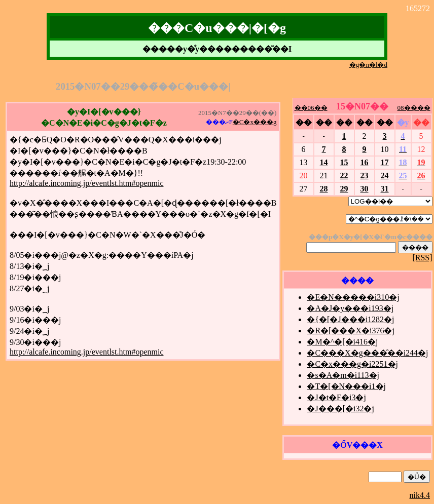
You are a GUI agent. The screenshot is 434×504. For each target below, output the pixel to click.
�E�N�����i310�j (353, 297)
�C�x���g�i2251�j (352, 364)
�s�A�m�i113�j (343, 375)
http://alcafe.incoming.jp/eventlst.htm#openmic (86, 183)
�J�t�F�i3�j (336, 397)
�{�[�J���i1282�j (350, 319)
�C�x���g (255, 122)
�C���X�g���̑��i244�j (367, 353)
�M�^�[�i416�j (342, 342)
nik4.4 (420, 495)
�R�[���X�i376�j (350, 331)
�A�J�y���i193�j (350, 308)
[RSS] (422, 258)
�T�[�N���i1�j (346, 386)
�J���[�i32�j (340, 409)
